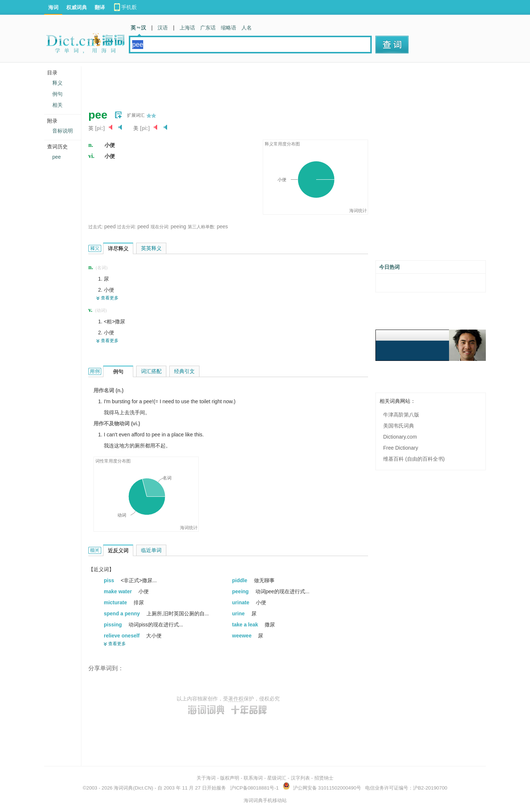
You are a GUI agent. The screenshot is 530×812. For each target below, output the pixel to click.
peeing (179, 226)
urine (239, 614)
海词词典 (123, 788)
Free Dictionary (401, 448)
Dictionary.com (400, 437)
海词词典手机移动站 (265, 800)
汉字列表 (300, 778)
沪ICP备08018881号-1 (254, 788)
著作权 (236, 699)
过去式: (96, 227)
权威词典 (77, 7)
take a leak (246, 625)
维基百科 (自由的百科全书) (414, 459)
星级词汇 (277, 778)
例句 (57, 94)
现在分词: (160, 227)
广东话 (208, 28)
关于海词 (206, 778)
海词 (53, 7)
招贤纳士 (324, 778)
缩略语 (229, 28)
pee (56, 157)
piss (110, 580)
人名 (247, 28)
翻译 (100, 7)
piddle (241, 580)
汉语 (163, 28)
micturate (116, 602)
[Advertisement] (222, 83)
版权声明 (230, 778)
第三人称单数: (202, 227)
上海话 (187, 28)
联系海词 (253, 778)
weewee (243, 636)
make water (119, 591)
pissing (114, 625)
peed (110, 226)
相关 (57, 105)
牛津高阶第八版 (401, 415)
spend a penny (123, 614)
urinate (242, 602)
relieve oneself (122, 636)
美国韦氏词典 (399, 426)
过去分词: (126, 227)
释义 (57, 83)
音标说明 (63, 131)
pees (222, 226)
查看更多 (110, 298)
